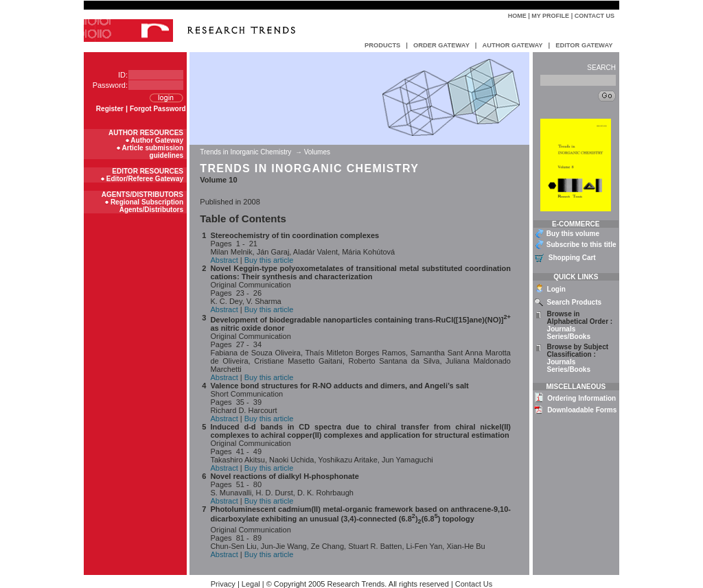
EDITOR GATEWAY (584, 45)
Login (556, 289)
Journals (562, 329)
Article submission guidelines (153, 152)
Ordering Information (581, 398)
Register (110, 109)
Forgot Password (158, 109)
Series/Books (569, 337)
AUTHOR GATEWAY (512, 45)
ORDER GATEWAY (441, 45)
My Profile (550, 16)
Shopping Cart (572, 258)
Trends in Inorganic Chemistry (246, 152)
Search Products (574, 302)
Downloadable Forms (582, 410)
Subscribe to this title (581, 245)
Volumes (317, 152)
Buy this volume (573, 234)
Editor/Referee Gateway (145, 179)
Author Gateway (157, 140)
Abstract (224, 260)
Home (517, 16)
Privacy (223, 584)
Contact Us (595, 16)
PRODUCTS (382, 45)
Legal (251, 584)
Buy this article (269, 260)
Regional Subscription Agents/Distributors (147, 206)
